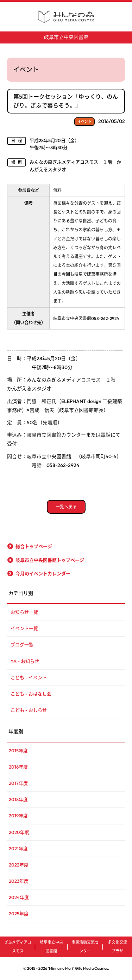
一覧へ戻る (66, 507)
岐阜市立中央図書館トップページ (50, 560)
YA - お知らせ (25, 661)
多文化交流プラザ (117, 947)
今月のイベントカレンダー (43, 573)
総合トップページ (34, 546)
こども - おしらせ (29, 710)
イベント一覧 (24, 628)
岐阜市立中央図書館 (66, 37)
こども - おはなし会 (31, 694)
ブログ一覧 (22, 644)
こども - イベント (29, 677)
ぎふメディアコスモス (18, 947)
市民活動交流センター (85, 947)
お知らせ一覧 (24, 612)
